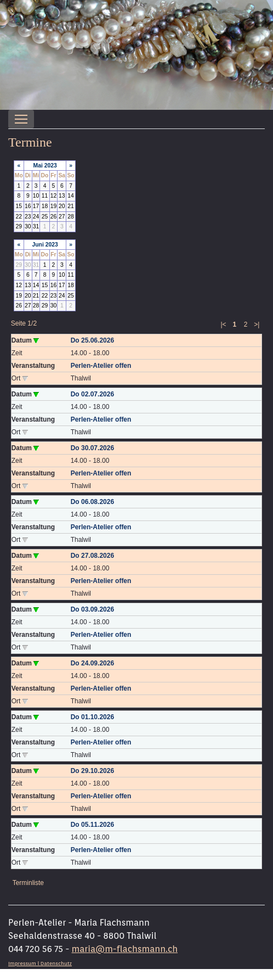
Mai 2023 (45, 166)
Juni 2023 (45, 245)
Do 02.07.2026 (92, 394)
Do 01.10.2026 (92, 717)
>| (257, 324)
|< (223, 324)
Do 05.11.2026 (92, 825)
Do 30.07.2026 (92, 448)
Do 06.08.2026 (92, 502)
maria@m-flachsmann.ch (125, 949)
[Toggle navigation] (21, 119)
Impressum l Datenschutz (40, 963)
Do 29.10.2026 (92, 771)
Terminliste (28, 883)
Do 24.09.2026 (92, 663)
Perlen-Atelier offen (101, 366)
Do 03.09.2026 (92, 609)
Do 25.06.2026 (92, 340)
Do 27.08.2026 (92, 556)
